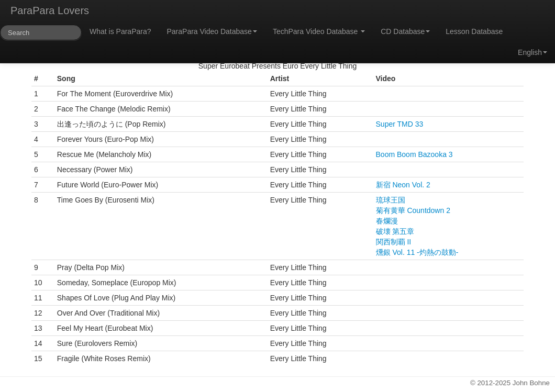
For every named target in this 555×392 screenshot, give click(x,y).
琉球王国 (391, 200)
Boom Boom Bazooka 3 (414, 154)
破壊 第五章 (395, 231)
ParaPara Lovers (50, 10)
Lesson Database (474, 31)
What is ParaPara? (120, 31)
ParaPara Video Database (212, 31)
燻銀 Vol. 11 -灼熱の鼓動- (417, 252)
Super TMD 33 (400, 124)
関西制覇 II (394, 242)
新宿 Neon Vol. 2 (403, 185)
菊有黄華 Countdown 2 (413, 210)
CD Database (405, 31)
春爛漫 (387, 221)
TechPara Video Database (319, 31)
